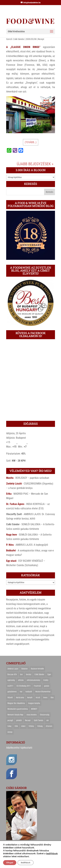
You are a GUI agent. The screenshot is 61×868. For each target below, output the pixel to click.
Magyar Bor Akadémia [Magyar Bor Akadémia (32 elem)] (16, 703)
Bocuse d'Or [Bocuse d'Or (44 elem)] (12, 674)
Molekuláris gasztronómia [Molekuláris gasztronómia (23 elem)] (18, 709)
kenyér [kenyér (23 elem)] (30, 698)
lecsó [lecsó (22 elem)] (38, 698)
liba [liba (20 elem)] (52, 698)
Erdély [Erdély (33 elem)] (46, 680)
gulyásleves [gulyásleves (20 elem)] (12, 692)
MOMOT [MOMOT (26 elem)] (34, 709)
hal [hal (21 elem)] (21, 692)
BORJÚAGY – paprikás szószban (32, 478)
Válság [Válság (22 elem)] (40, 726)
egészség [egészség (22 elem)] (11, 680)
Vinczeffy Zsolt (14, 514)
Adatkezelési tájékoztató (19, 748)
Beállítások (26, 863)
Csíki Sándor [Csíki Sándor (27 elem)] (39, 674)
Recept (41, 39)
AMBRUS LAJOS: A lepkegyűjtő (32, 545)
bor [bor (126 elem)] (21, 674)
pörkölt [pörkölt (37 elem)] (19, 720)
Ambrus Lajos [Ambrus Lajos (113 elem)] (13, 669)
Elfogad (10, 863)
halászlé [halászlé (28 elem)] (29, 692)
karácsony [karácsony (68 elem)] (20, 698)
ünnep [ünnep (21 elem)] (10, 732)
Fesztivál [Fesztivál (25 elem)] (37, 686)
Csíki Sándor (19, 39)
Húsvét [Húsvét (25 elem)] (10, 698)
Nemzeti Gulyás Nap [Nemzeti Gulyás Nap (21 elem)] (15, 715)
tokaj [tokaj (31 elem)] (9, 726)
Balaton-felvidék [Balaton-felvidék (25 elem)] (37, 669)
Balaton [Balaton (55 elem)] (25, 669)
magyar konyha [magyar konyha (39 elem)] (34, 703)
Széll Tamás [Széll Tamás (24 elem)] (38, 720)
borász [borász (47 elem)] (29, 674)
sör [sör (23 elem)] (48, 720)
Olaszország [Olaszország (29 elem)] (45, 715)
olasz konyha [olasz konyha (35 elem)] (32, 715)
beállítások (52, 854)
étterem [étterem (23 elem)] (49, 726)
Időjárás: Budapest (16, 438)
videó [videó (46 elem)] (23, 726)
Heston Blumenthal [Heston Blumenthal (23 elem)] (43, 692)
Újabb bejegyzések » (35, 164)
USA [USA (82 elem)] (16, 726)
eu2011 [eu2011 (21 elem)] (10, 686)
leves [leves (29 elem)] (45, 698)
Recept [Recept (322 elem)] (28, 720)
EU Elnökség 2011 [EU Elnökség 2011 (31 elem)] (24, 686)
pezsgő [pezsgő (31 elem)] (10, 720)
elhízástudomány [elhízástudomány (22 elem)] (34, 680)
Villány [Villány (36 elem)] (31, 726)
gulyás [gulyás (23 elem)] (47, 686)
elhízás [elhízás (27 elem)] (21, 680)
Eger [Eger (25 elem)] (49, 674)
